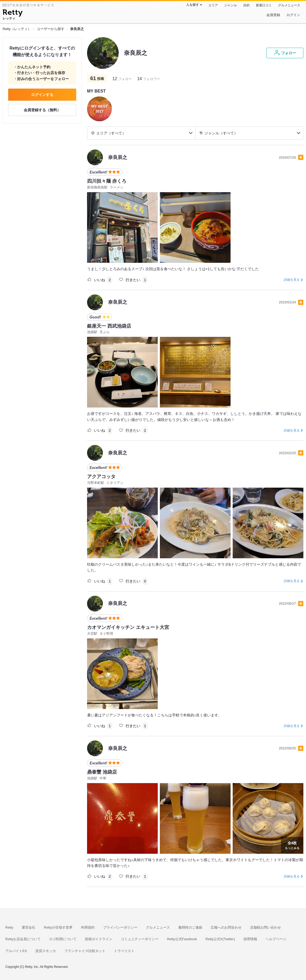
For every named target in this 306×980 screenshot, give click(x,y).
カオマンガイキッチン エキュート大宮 (128, 627)
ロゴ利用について (63, 939)
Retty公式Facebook (182, 939)
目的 (246, 5)
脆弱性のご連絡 (190, 927)
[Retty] (13, 14)
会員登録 (273, 15)
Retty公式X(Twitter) (220, 939)
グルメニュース (289, 5)
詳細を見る (292, 280)
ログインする (42, 95)
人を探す (193, 5)
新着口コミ (264, 5)
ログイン (293, 15)
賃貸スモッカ (46, 951)
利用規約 (88, 927)
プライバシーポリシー (120, 927)
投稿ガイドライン (99, 939)
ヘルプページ (276, 939)
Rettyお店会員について (23, 939)
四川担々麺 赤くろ (107, 181)
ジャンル (231, 5)
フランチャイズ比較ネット (85, 951)
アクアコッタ (101, 477)
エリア (213, 5)
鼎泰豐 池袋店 (102, 772)
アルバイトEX (16, 951)
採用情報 (250, 939)
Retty (9, 927)
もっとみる (292, 845)
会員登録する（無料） (42, 110)
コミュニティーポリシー (140, 939)
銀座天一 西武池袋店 (109, 326)
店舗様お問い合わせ (266, 927)
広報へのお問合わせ (226, 927)
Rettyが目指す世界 (58, 927)
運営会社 (28, 927)
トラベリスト (124, 951)
